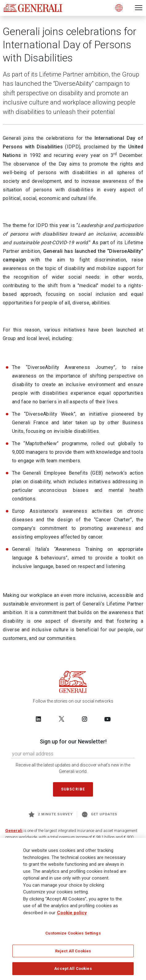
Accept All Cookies (73, 969)
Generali (14, 831)
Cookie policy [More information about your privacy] (72, 913)
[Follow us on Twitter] (62, 719)
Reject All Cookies (73, 951)
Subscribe (73, 789)
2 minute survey (51, 814)
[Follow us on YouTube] (107, 719)
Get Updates (100, 814)
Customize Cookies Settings (73, 933)
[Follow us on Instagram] (84, 719)
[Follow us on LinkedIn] (39, 719)
